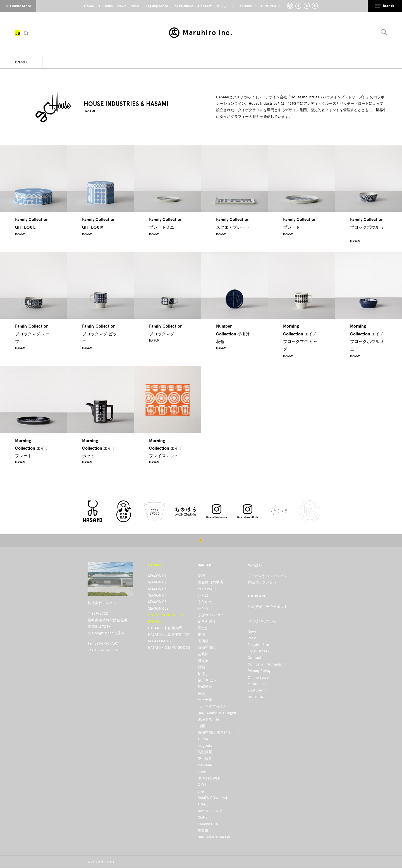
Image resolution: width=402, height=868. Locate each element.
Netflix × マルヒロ (212, 811)
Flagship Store (259, 645)
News (252, 632)
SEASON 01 (157, 576)
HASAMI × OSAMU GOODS (169, 648)
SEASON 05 (157, 602)
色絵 (201, 693)
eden (202, 772)
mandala (205, 765)
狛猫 (201, 634)
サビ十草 (205, 700)
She (201, 791)
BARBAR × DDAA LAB (215, 837)
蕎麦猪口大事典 (210, 582)
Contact (254, 658)
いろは (203, 595)
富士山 (203, 628)
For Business (258, 651)
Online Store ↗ (260, 677)
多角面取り (207, 622)
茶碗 (201, 576)
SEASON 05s (158, 608)
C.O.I (202, 785)
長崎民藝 (205, 687)
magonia (205, 746)
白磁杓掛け (207, 648)
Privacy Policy (259, 671)
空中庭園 (205, 759)
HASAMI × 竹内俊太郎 (165, 628)
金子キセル (207, 680)
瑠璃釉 (203, 641)
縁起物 (203, 661)
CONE (203, 817)
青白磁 (203, 830)
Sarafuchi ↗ (258, 684)
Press (252, 638)
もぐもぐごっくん (212, 706)
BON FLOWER (209, 778)
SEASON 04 (157, 595)
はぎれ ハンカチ (211, 615)
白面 (201, 726)
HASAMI (89, 111)
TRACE (203, 804)
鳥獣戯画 (205, 752)
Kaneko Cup (208, 824)
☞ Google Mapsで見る (106, 633)
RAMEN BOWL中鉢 (213, 798)
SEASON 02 (157, 582)
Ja (18, 33)
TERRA (203, 739)
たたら (203, 608)
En (27, 33)
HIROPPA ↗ (258, 697)
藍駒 (201, 667)
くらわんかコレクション (268, 576)
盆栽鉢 (203, 654)
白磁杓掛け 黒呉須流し (216, 732)
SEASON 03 (157, 589)
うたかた (205, 602)
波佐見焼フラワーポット (268, 607)
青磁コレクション (262, 582)
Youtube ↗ (257, 690)
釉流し (203, 674)
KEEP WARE (207, 589)
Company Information (266, 664)
